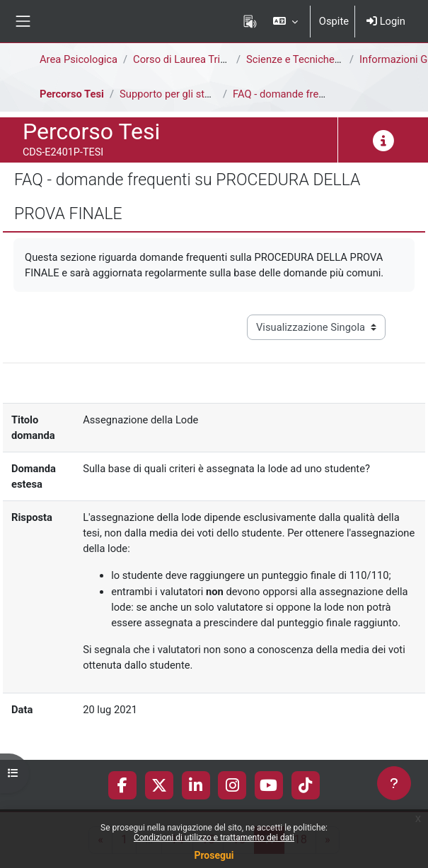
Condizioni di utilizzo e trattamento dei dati (214, 838)
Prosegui (214, 855)
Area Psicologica (79, 59)
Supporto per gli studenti (177, 94)
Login (386, 21)
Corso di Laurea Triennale (192, 59)
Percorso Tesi (72, 94)
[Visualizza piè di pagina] (394, 783)
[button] (285, 21)
